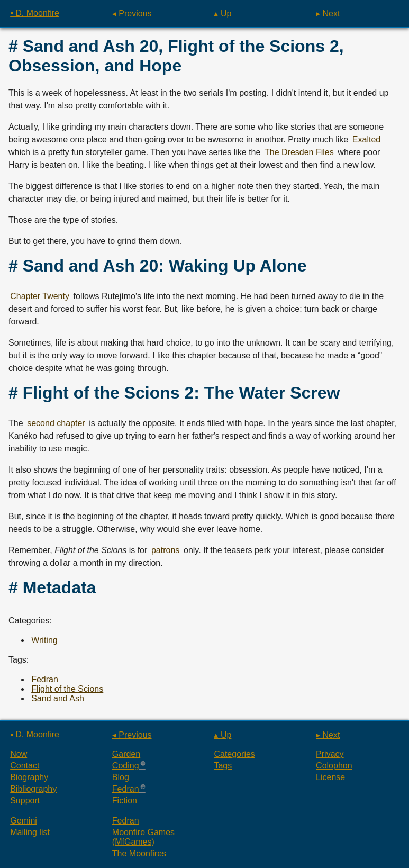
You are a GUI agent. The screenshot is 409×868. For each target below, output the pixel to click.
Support (25, 801)
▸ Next (328, 13)
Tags (223, 766)
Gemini (24, 821)
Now (19, 754)
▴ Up (222, 13)
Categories (234, 754)
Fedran (45, 679)
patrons (165, 550)
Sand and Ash (58, 698)
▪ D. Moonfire (35, 13)
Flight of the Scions (67, 689)
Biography (29, 777)
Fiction (125, 801)
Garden (126, 754)
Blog (121, 777)
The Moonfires (139, 853)
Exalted (366, 139)
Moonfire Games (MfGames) (143, 837)
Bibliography (33, 789)
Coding (126, 766)
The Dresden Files (299, 152)
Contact (25, 766)
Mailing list (30, 832)
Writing (44, 640)
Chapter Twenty (40, 296)
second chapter (56, 423)
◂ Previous (132, 13)
